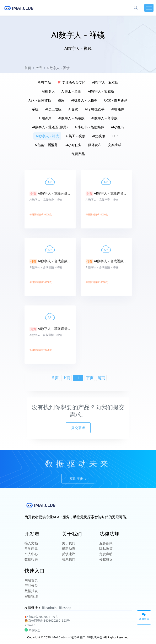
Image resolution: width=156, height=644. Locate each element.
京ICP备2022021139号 (41, 617)
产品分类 (31, 586)
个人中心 (31, 554)
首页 (28, 68)
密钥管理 (31, 596)
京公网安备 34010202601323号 (47, 621)
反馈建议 (69, 554)
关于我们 (69, 543)
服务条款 (106, 543)
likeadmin (49, 608)
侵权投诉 (106, 559)
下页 (90, 378)
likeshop (65, 608)
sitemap (30, 625)
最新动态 (69, 549)
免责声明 (106, 554)
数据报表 (31, 559)
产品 (39, 68)
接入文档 (31, 543)
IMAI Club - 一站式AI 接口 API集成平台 (77, 637)
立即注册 (78, 486)
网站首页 (31, 580)
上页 (66, 378)
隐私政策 (106, 549)
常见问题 (31, 549)
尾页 (101, 378)
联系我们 (69, 559)
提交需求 (78, 428)
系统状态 (33, 630)
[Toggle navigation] (149, 8)
